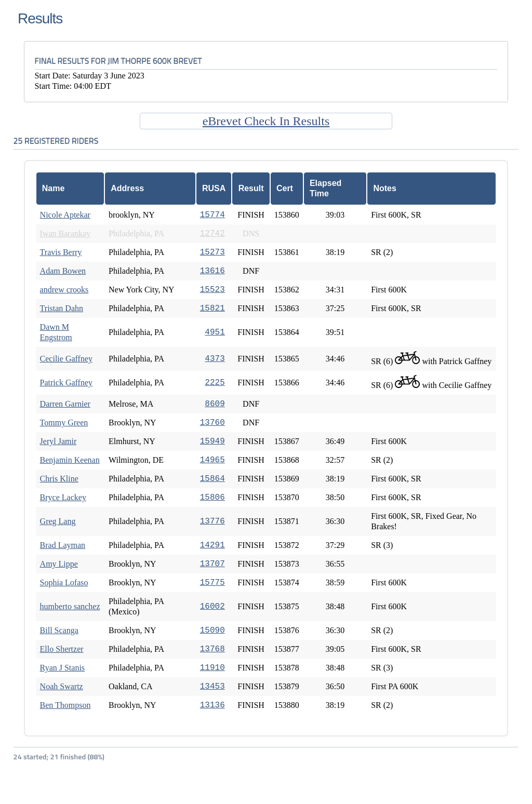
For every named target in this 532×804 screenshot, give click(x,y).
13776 (212, 521)
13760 (212, 423)
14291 (212, 545)
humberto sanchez (70, 606)
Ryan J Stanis (62, 668)
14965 (212, 460)
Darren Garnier (65, 404)
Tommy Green (64, 423)
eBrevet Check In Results (266, 121)
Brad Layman (63, 545)
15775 (212, 583)
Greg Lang (58, 521)
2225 (215, 383)
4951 (215, 332)
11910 (212, 668)
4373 (215, 359)
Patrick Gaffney (66, 383)
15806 (212, 498)
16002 (212, 607)
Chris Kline (59, 479)
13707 (212, 564)
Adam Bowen (63, 271)
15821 (212, 309)
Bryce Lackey (63, 497)
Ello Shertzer (62, 649)
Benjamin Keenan (70, 460)
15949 (212, 441)
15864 (212, 479)
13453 (212, 687)
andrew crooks (64, 290)
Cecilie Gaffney (66, 359)
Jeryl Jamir (58, 441)
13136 (212, 705)
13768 (212, 649)
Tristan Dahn (62, 308)
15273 (212, 252)
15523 (212, 290)
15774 (212, 215)
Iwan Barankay (65, 233)
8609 (215, 404)
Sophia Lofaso (64, 582)
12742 (212, 234)
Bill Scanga (59, 630)
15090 (212, 631)
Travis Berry (61, 252)
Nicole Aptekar (65, 215)
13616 (212, 271)
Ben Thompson (65, 705)
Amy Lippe (59, 564)
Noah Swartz (62, 686)
